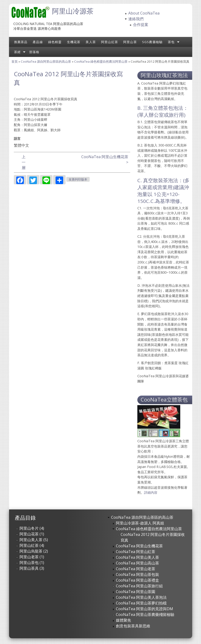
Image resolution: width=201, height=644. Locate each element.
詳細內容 (151, 492)
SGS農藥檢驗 (152, 42)
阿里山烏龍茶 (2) (34, 551)
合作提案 (141, 25)
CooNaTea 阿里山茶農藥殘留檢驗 (145, 614)
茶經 (17, 52)
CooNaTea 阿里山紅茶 (136, 552)
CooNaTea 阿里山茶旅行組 (139, 586)
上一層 (24, 162)
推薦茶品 (21, 42)
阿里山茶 (130, 42)
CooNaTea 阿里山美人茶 (137, 557)
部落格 (34, 52)
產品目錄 (25, 518)
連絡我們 (136, 19)
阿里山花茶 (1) (32, 534)
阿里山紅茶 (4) (32, 545)
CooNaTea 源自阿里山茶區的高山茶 (46, 61)
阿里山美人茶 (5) (34, 540)
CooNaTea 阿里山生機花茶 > (105, 159)
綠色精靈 (55, 42)
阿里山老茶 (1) (32, 557)
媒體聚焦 (124, 620)
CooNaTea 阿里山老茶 (136, 569)
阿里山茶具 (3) (32, 568)
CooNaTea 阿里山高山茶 (137, 563)
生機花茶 (74, 42)
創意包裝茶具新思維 (133, 626)
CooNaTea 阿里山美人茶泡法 (141, 597)
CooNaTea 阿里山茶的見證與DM (144, 609)
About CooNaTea (144, 13)
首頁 (15, 61)
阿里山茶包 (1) (32, 563)
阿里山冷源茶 (73, 11)
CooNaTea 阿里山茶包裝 (137, 574)
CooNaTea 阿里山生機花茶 (139, 546)
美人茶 (91, 42)
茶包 (171, 42)
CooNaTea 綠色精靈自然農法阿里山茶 (101, 61)
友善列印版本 (78, 179)
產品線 (38, 42)
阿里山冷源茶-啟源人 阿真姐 (140, 523)
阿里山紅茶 (110, 42)
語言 (17, 138)
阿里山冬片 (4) (32, 528)
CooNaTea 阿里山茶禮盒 (137, 580)
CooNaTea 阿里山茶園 (136, 592)
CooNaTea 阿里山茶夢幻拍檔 (141, 603)
